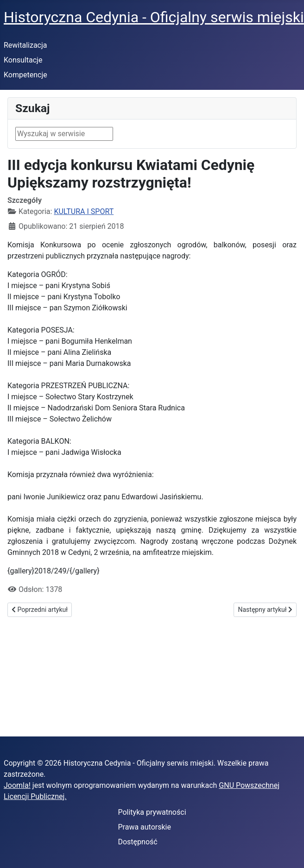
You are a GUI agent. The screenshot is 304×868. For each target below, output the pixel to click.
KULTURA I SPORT (84, 211)
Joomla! (17, 785)
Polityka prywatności (152, 812)
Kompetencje (25, 75)
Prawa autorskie (144, 827)
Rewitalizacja (25, 45)
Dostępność (137, 842)
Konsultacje (23, 60)
